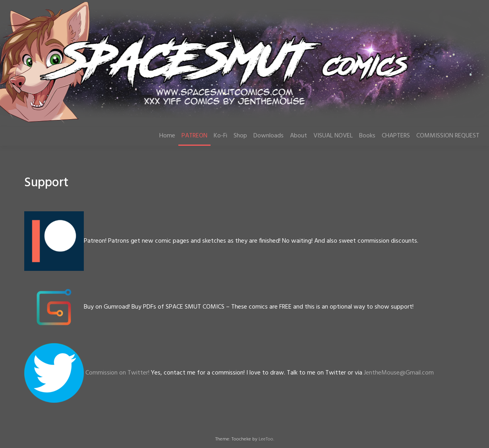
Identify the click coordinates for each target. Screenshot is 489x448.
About (299, 136)
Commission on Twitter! (117, 373)
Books (367, 136)
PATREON (194, 136)
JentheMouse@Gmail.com (399, 373)
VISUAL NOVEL (333, 136)
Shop (240, 136)
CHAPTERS (396, 136)
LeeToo (266, 439)
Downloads (269, 136)
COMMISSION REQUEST (448, 136)
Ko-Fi (220, 136)
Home (167, 136)
